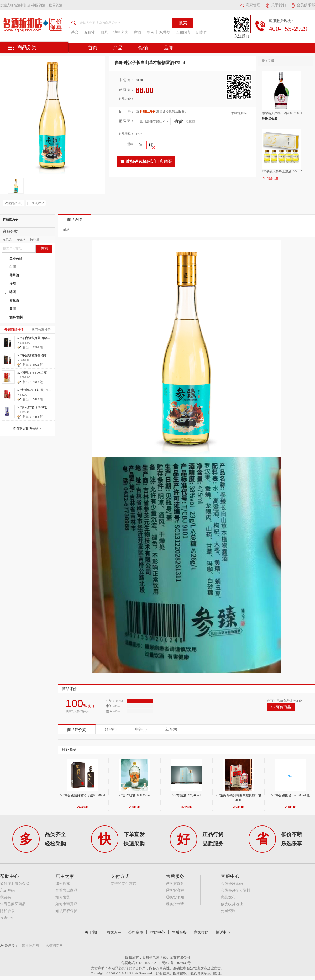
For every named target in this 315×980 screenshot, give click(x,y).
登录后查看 (270, 119)
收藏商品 (14, 203)
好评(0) (111, 729)
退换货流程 (175, 890)
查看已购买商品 (13, 904)
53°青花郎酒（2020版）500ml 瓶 (40, 407)
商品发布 (228, 897)
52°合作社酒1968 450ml (134, 795)
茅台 (75, 32)
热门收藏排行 (41, 330)
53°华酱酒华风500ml (187, 795)
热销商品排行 (14, 330)
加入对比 (36, 203)
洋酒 (13, 284)
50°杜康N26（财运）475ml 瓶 (38, 390)
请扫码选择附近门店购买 (146, 161)
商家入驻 (114, 932)
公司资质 (228, 911)
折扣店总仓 (10, 220)
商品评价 (69, 689)
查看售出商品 (66, 890)
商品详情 (75, 220)
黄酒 (13, 309)
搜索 (44, 248)
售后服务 (179, 932)
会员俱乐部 (303, 5)
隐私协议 (7, 911)
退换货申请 (175, 904)
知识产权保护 (66, 911)
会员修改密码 (232, 884)
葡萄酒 (14, 275)
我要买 (6, 897)
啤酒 (137, 32)
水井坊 (165, 32)
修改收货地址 (232, 904)
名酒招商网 (54, 946)
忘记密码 (7, 890)
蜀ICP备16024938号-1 (178, 963)
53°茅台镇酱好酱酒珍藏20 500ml (40, 338)
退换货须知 (175, 897)
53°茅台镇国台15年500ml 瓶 (290, 795)
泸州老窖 (121, 32)
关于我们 (276, 5)
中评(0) (141, 729)
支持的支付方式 (123, 884)
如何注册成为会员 (15, 884)
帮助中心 (157, 932)
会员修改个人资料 (235, 890)
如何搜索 (63, 884)
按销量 (35, 240)
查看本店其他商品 (28, 428)
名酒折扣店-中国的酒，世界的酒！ (40, 5)
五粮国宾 (183, 32)
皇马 (150, 32)
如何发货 (63, 897)
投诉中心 (7, 918)
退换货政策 (175, 884)
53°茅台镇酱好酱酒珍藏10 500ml (82, 795)
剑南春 (202, 32)
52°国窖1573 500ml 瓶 (32, 373)
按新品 (7, 240)
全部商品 (16, 258)
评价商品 (281, 707)
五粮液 (90, 32)
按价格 (21, 240)
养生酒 (14, 300)
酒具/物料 (16, 317)
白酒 (13, 267)
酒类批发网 (30, 946)
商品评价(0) (77, 730)
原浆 (104, 32)
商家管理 (250, 5)
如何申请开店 (66, 904)
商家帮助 (201, 932)
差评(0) (171, 729)
